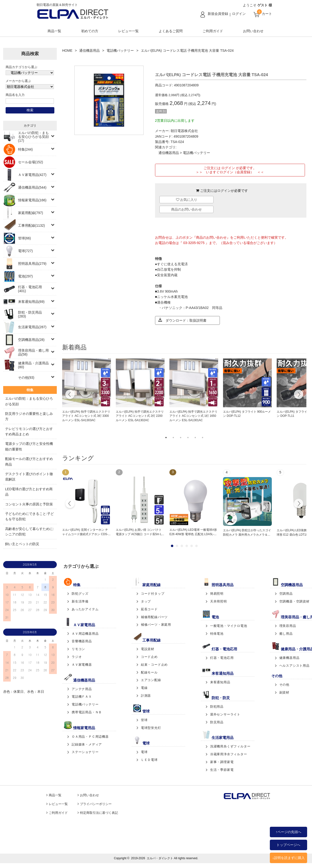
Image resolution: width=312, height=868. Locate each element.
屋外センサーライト (225, 714)
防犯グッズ (80, 594)
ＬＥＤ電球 (149, 760)
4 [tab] (188, 438)
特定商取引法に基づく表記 (99, 813)
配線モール (149, 672)
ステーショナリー (85, 752)
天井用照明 (219, 601)
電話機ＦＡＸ (82, 697)
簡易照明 (217, 594)
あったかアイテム (85, 609)
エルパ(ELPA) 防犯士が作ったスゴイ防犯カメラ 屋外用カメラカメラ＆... (247, 532)
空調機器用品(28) (31, 340)
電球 (144, 752)
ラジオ (77, 657)
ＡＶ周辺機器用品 (85, 634)
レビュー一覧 (128, 31)
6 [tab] (203, 438)
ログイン (239, 14)
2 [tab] (173, 438)
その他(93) (26, 378)
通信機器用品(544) (32, 187)
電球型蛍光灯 (151, 728)
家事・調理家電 (222, 762)
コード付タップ (153, 594)
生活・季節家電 (222, 770)
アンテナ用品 (82, 689)
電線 (144, 688)
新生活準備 (80, 601)
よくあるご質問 (171, 31)
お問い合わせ (253, 31)
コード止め (149, 657)
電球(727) (25, 251)
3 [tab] (181, 438)
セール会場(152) (31, 162)
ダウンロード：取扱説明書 (182, 320)
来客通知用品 (220, 682)
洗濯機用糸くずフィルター (230, 746)
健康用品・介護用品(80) (33, 365)
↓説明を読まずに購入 (288, 858)
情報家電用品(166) (32, 200)
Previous (70, 395)
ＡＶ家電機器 (82, 665)
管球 (144, 720)
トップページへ (288, 845)
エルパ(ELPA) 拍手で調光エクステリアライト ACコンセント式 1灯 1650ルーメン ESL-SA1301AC (193, 416)
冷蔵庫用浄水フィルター (229, 754)
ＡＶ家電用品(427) (32, 175)
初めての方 (90, 31)
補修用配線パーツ (154, 617)
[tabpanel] (87, 391)
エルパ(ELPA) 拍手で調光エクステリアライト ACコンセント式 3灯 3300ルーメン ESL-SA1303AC (86, 416)
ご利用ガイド (213, 31)
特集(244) (25, 149)
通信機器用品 (89, 51)
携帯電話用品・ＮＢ (87, 712)
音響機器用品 (82, 641)
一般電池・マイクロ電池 (229, 626)
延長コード (149, 609)
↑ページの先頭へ (288, 832)
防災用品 (217, 722)
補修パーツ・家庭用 (156, 625)
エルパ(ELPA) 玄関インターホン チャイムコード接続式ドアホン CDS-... (86, 532)
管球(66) (24, 238)
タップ (146, 601)
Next (298, 395)
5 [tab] (195, 438)
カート (267, 14)
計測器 (146, 696)
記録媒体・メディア (87, 744)
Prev (70, 504)
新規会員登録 (218, 14)
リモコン (78, 649)
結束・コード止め (154, 665)
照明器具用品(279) (32, 264)
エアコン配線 (151, 680)
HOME (67, 51)
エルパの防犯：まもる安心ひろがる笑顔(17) (33, 137)
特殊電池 (217, 634)
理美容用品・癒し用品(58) (33, 352)
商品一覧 (54, 31)
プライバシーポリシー (96, 804)
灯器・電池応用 (222, 658)
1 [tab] (166, 438)
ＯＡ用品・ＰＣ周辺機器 (90, 737)
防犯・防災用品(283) (30, 314)
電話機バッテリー (120, 51)
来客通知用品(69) (31, 302)
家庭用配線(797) (31, 213)
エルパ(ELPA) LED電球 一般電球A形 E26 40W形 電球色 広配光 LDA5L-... (193, 532)
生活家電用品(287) (32, 327)
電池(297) (25, 276)
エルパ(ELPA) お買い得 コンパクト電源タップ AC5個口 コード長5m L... (140, 532)
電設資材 (148, 649)
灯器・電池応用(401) (30, 289)
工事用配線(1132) (31, 225)
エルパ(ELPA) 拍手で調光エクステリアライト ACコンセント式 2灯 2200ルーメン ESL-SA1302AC (140, 416)
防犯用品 (217, 707)
